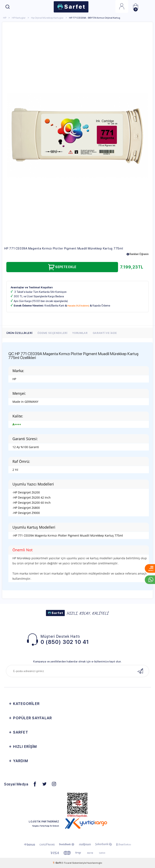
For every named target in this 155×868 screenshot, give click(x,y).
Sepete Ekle (62, 267)
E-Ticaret (67, 863)
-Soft (57, 863)
